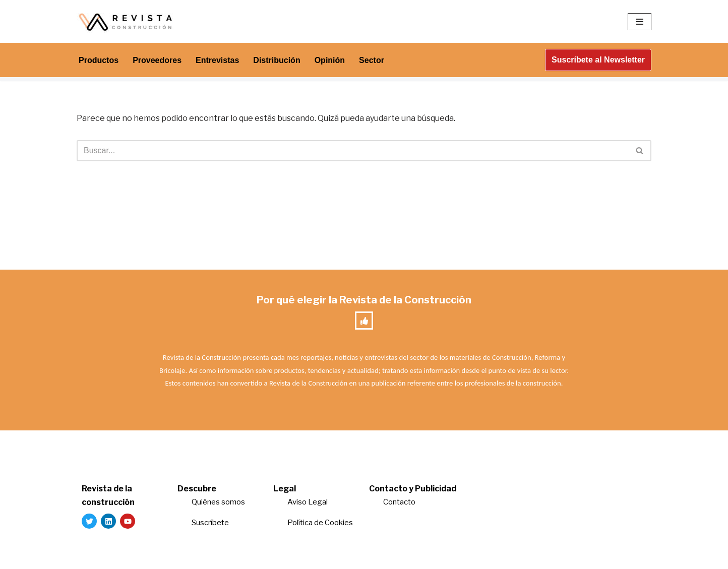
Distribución (277, 60)
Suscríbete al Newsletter (598, 60)
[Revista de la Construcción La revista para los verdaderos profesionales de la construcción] (127, 21)
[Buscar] (353, 151)
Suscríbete (211, 523)
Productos (99, 60)
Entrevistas (217, 60)
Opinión (330, 60)
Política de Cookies (320, 523)
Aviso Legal (308, 502)
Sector (372, 60)
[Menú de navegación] (640, 22)
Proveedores (157, 60)
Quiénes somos (218, 502)
